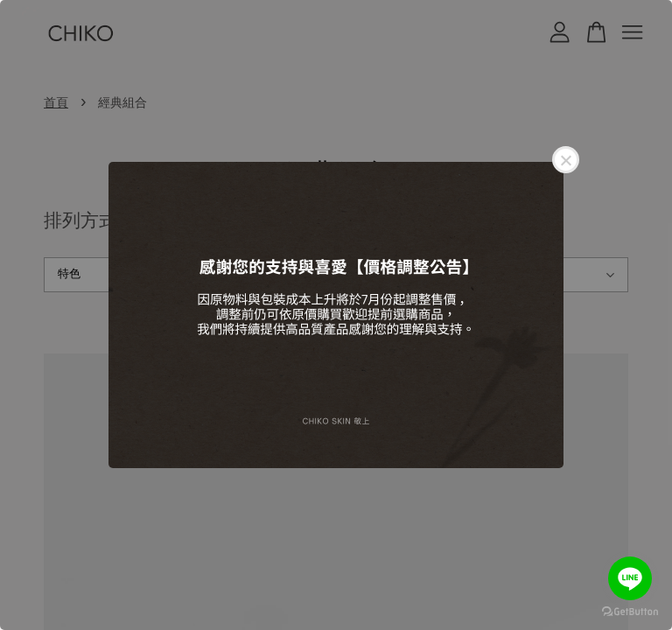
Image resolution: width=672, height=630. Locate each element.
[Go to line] (630, 578)
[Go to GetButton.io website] (630, 612)
